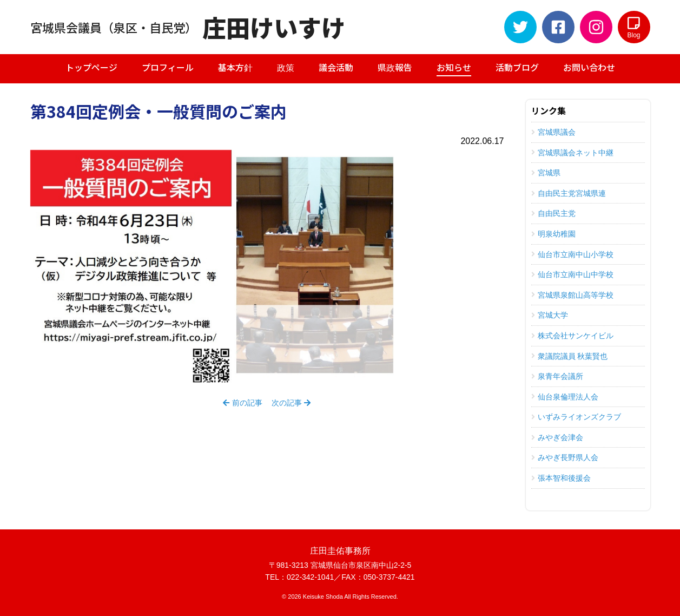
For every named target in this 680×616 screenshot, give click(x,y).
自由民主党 (553, 213)
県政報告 (395, 67)
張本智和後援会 (561, 478)
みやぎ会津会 (557, 437)
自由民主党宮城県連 (569, 193)
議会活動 (336, 67)
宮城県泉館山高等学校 (572, 295)
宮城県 (546, 173)
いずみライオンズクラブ (576, 417)
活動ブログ (517, 67)
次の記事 (291, 403)
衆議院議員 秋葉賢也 (570, 356)
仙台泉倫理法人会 (565, 397)
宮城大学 (550, 315)
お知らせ (454, 68)
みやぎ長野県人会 (565, 457)
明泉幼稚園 (553, 234)
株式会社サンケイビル (572, 336)
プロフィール (168, 67)
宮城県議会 (553, 132)
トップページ (91, 67)
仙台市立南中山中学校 (572, 274)
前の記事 (242, 403)
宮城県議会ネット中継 (572, 153)
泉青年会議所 (557, 376)
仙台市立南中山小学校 (572, 254)
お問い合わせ (589, 67)
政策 (286, 67)
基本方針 (235, 67)
